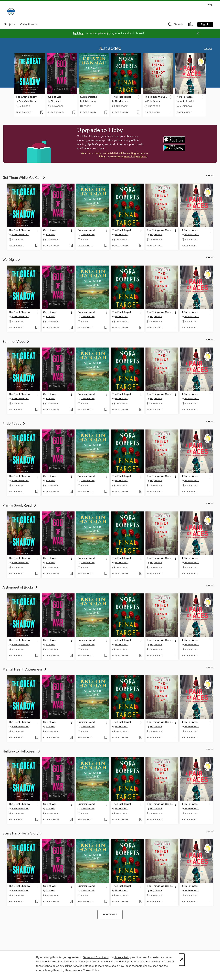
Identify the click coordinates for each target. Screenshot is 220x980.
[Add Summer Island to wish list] (106, 113)
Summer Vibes (16, 342)
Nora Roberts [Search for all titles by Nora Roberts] (121, 101)
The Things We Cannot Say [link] (157, 97)
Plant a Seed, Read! (20, 506)
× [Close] (182, 960)
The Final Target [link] (122, 97)
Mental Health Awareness (25, 670)
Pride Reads (14, 424)
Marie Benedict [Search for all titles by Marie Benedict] (187, 101)
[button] (175, 25)
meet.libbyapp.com (136, 157)
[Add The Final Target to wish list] (138, 113)
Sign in (205, 25)
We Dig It (12, 260)
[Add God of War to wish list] (74, 113)
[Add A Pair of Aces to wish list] (202, 113)
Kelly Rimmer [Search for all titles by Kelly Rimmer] (154, 101)
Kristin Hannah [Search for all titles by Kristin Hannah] (90, 101)
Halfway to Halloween (22, 751)
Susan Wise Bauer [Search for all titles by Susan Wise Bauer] (27, 101)
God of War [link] (55, 97)
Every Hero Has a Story (23, 833)
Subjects (10, 25)
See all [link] (208, 49)
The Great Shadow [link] (27, 97)
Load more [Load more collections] (110, 914)
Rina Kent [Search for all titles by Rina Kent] (56, 101)
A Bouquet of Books (20, 588)
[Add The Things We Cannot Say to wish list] (170, 113)
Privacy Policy (123, 957)
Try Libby (78, 33)
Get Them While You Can (24, 178)
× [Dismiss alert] (198, 34)
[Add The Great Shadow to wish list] (42, 113)
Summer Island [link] (89, 97)
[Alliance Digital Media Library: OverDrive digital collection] (11, 12)
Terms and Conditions (96, 957)
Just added (110, 49)
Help (210, 5)
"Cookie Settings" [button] (83, 966)
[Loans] (191, 25)
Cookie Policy (91, 970)
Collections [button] (29, 25)
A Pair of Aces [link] (185, 97)
